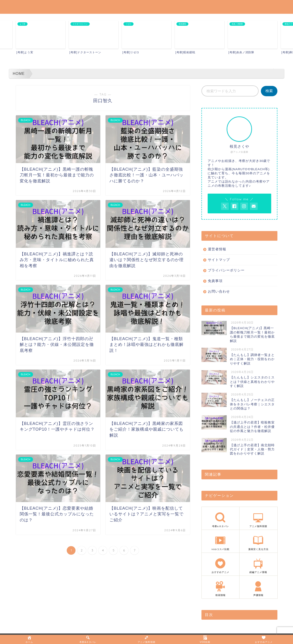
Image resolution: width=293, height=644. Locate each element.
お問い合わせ (219, 291)
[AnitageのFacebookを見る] (234, 206)
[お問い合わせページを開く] (254, 206)
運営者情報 (217, 249)
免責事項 (215, 281)
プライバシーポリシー (226, 270)
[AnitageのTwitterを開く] (225, 206)
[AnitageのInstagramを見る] (244, 206)
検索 (269, 91)
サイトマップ (219, 260)
